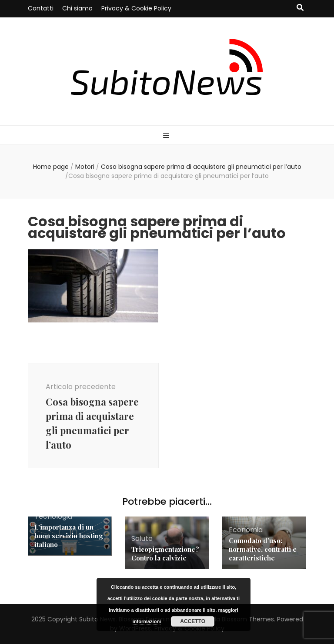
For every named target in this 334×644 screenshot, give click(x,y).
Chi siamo (77, 8)
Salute (142, 538)
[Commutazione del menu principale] (167, 136)
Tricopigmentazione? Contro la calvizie (165, 553)
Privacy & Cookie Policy (136, 8)
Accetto (193, 621)
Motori (85, 167)
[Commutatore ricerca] (300, 8)
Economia (246, 530)
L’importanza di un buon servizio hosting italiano (68, 536)
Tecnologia (53, 516)
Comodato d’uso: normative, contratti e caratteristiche (263, 549)
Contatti (41, 8)
